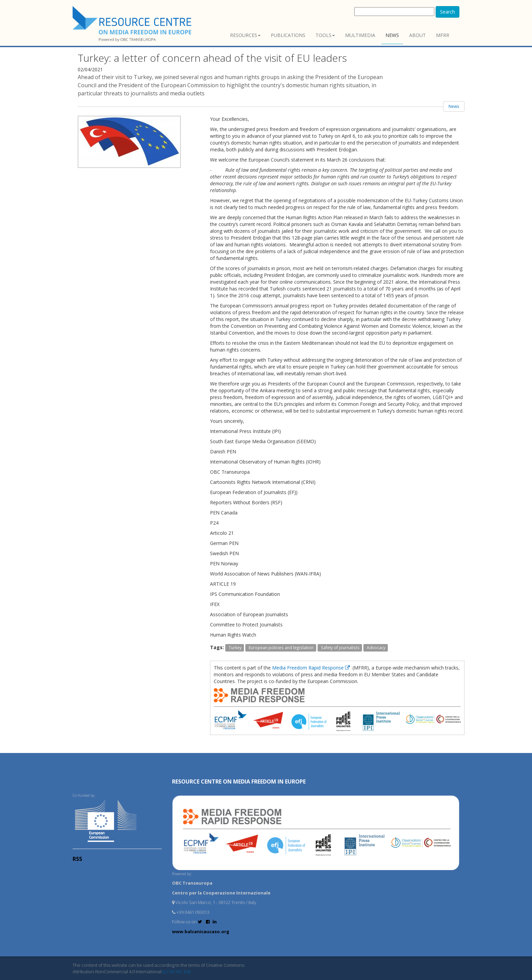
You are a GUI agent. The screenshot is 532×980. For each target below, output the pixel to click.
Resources (245, 35)
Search (448, 12)
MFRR (443, 35)
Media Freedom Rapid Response (312, 668)
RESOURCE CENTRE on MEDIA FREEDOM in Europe (239, 781)
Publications (288, 35)
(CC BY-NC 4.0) (176, 972)
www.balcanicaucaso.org (201, 931)
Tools (325, 35)
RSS (77, 859)
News (392, 35)
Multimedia (360, 35)
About (417, 35)
